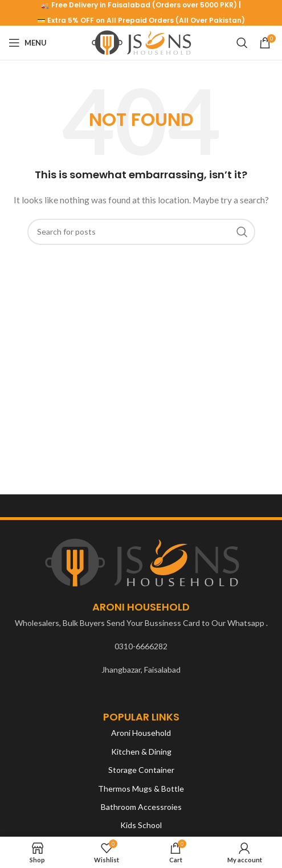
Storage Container (141, 770)
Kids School (141, 825)
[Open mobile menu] (28, 43)
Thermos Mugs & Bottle (141, 789)
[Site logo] (141, 42)
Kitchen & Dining (141, 752)
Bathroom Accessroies (141, 807)
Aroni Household (141, 733)
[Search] (242, 43)
